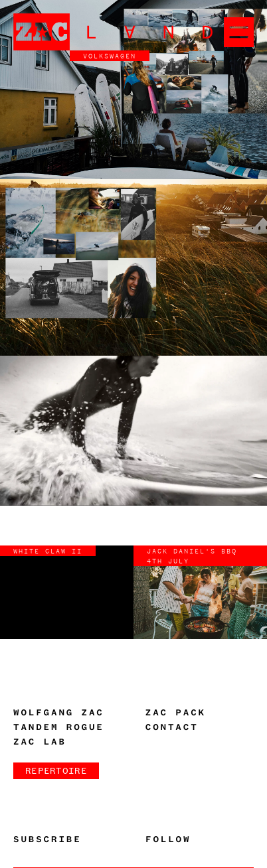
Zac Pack (176, 713)
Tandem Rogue (59, 727)
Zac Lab (40, 742)
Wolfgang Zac (59, 713)
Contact (172, 727)
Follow (168, 839)
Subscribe (47, 839)
